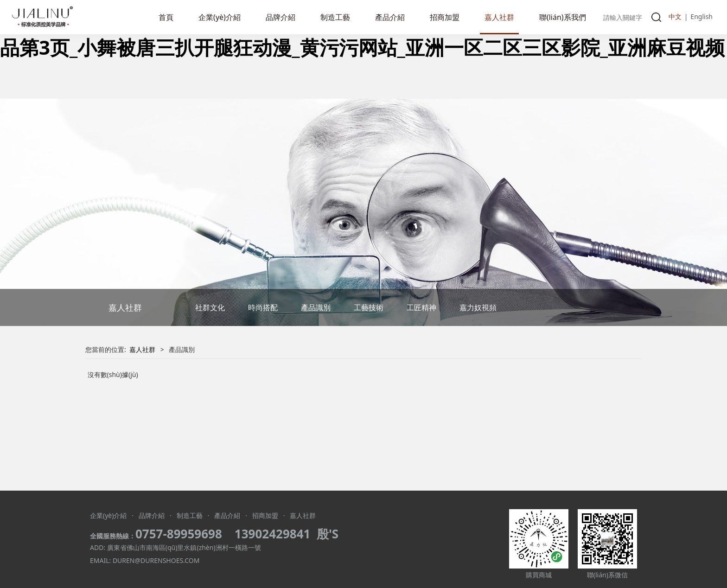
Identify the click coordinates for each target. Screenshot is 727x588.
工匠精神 (421, 307)
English (701, 16)
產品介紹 (390, 17)
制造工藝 (335, 17)
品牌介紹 (281, 17)
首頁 (166, 17)
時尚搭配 (263, 307)
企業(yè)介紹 (220, 17)
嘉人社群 (499, 17)
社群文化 (210, 307)
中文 (675, 16)
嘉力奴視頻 (478, 307)
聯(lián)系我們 (563, 17)
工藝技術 (369, 307)
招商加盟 (445, 17)
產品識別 (316, 307)
